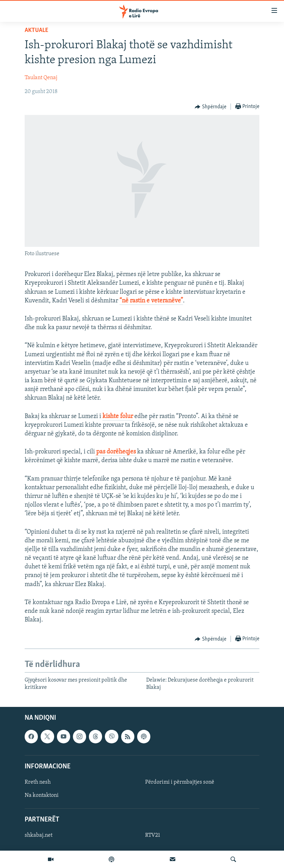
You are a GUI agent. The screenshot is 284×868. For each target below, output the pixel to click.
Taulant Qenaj (41, 78)
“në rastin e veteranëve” (151, 301)
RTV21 (153, 836)
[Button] (211, 107)
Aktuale (36, 30)
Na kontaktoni (42, 795)
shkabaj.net (39, 836)
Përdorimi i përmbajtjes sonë (180, 782)
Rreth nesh (38, 782)
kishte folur (118, 416)
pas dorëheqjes (115, 452)
